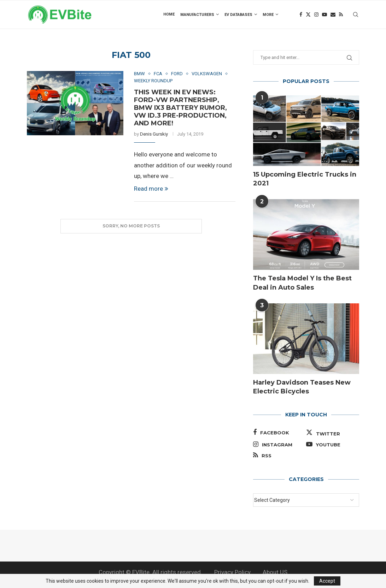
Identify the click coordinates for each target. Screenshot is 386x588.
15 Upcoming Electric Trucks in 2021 (305, 179)
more (268, 15)
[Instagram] (316, 14)
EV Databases (238, 15)
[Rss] (341, 14)
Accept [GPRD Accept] (327, 581)
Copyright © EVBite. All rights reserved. (150, 572)
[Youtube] (324, 14)
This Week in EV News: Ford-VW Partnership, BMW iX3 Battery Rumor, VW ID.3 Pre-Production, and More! (180, 108)
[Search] (356, 14)
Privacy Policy (232, 572)
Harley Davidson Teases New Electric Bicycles (302, 387)
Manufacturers (197, 15)
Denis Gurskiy (154, 134)
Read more (151, 189)
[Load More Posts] (131, 226)
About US (275, 572)
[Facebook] (301, 14)
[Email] (333, 14)
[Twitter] (308, 14)
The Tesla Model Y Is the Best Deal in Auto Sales (302, 283)
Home (169, 14)
